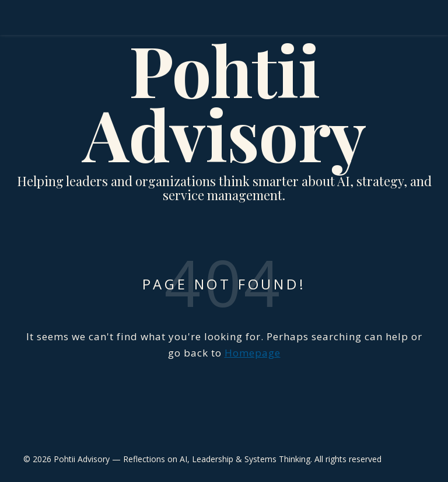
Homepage (253, 353)
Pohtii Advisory (224, 101)
